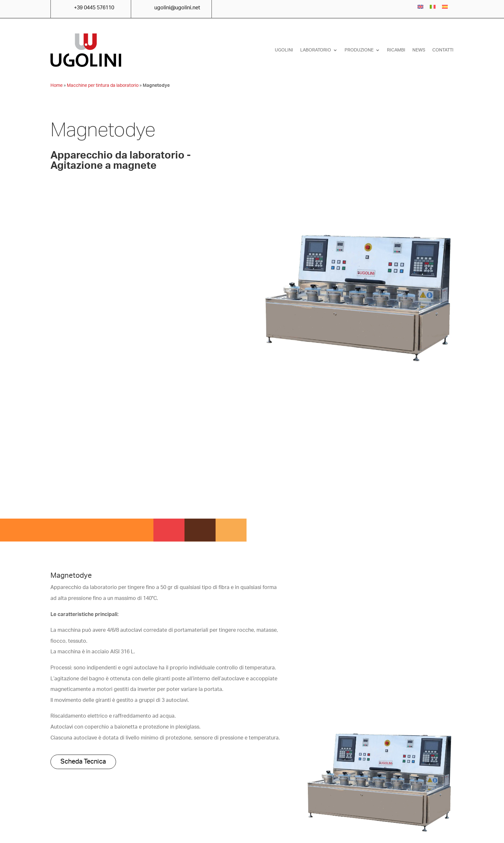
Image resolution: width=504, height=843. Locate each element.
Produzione (359, 50)
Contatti (443, 50)
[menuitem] (420, 7)
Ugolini (284, 50)
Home (57, 86)
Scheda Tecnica (83, 762)
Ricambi (396, 50)
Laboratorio (316, 50)
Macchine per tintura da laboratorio (103, 86)
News (419, 50)
